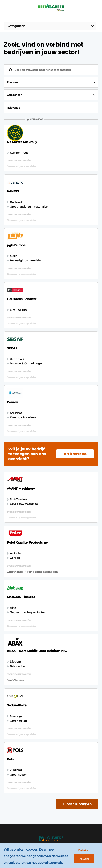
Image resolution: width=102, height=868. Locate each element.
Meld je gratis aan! (75, 454)
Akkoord (84, 859)
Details (83, 850)
